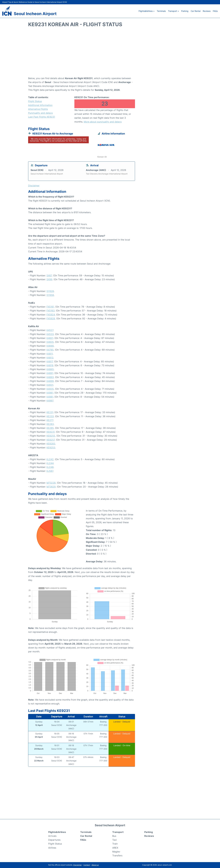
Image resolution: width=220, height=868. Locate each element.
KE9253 (51, 448)
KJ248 (50, 467)
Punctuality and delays (40, 113)
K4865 (50, 369)
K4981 (50, 397)
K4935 (50, 389)
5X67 (49, 275)
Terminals (161, 11)
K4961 (50, 393)
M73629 (51, 487)
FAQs (215, 11)
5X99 (49, 279)
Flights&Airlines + (147, 11)
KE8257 (51, 440)
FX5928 (51, 318)
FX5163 (51, 311)
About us (95, 865)
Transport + (173, 11)
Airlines (52, 848)
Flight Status (35, 101)
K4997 (50, 401)
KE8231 (51, 432)
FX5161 (50, 307)
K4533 (50, 334)
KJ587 (50, 471)
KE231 (50, 412)
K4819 (50, 365)
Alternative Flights (38, 109)
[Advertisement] (110, 53)
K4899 (50, 381)
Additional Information (40, 105)
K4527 (50, 330)
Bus (114, 836)
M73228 (51, 483)
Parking (185, 11)
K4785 (50, 350)
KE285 (50, 428)
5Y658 (50, 295)
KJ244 (50, 463)
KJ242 (50, 459)
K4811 (50, 354)
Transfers (117, 855)
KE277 (50, 420)
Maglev (116, 852)
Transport (118, 832)
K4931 (50, 385)
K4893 (50, 377)
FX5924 (51, 315)
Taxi (115, 840)
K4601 (50, 338)
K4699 (50, 346)
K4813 (50, 358)
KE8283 (51, 444)
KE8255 (51, 436)
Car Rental (196, 11)
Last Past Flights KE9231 (42, 117)
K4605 (50, 342)
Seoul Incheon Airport (35, 14)
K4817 (50, 361)
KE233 (50, 416)
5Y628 (50, 291)
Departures (54, 840)
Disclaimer (77, 865)
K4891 (50, 373)
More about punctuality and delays (103, 122)
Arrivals (52, 836)
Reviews (207, 11)
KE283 (50, 424)
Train (115, 844)
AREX (115, 848)
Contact (87, 865)
